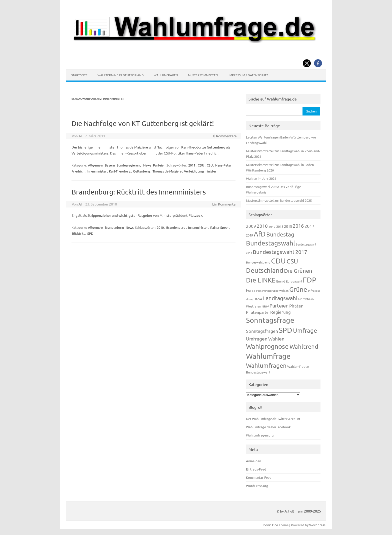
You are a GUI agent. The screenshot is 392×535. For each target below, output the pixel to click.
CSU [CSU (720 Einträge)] (292, 261)
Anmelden (253, 461)
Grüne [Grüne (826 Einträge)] (298, 289)
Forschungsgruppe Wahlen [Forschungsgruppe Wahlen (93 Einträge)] (272, 290)
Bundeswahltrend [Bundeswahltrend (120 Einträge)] (258, 262)
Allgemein (95, 165)
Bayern (110, 165)
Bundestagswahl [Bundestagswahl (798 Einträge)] (270, 243)
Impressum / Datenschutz (248, 75)
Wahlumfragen (166, 75)
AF (81, 136)
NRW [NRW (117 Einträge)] (265, 306)
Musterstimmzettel (203, 75)
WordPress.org (257, 486)
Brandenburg (114, 227)
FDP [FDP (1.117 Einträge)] (310, 280)
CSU (210, 165)
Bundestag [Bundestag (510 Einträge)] (280, 234)
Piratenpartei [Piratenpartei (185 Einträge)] (258, 312)
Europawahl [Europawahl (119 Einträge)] (294, 281)
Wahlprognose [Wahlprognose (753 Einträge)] (267, 346)
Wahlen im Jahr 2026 (261, 178)
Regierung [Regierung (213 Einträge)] (280, 312)
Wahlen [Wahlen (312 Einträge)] (276, 338)
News (147, 165)
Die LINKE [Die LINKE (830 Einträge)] (261, 280)
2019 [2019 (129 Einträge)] (249, 235)
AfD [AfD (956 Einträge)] (260, 234)
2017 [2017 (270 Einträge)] (309, 226)
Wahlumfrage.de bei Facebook (268, 427)
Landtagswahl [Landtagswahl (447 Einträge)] (280, 298)
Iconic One (270, 525)
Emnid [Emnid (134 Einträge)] (281, 281)
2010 (160, 227)
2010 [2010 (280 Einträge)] (262, 226)
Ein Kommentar (224, 204)
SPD (90, 233)
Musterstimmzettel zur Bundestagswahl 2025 (279, 200)
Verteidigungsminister (200, 171)
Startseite (79, 75)
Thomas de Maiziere (167, 171)
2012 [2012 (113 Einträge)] (272, 226)
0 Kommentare (225, 136)
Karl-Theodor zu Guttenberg (129, 171)
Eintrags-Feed (256, 469)
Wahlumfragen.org (260, 435)
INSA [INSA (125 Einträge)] (259, 299)
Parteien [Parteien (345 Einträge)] (279, 305)
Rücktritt (78, 233)
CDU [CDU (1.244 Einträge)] (278, 261)
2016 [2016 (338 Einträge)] (298, 226)
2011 (192, 165)
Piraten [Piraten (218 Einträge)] (296, 306)
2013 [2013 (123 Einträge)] (280, 226)
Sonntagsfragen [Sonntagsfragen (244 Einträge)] (262, 331)
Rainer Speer (219, 227)
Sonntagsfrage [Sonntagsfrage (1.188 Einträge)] (270, 320)
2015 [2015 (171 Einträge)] (288, 226)
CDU (201, 165)
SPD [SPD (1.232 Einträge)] (285, 330)
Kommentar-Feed (259, 477)
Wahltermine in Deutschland (121, 75)
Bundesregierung (129, 165)
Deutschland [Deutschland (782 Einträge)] (265, 270)
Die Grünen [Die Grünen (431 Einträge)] (298, 270)
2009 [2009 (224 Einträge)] (251, 226)
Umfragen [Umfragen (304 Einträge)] (257, 338)
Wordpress (317, 525)
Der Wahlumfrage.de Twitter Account (273, 419)
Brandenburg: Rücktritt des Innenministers (139, 192)
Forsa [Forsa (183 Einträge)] (251, 290)
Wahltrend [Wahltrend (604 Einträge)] (304, 346)
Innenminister (97, 171)
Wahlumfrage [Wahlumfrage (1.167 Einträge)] (268, 356)
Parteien (159, 165)
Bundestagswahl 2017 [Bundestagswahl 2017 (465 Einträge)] (280, 252)
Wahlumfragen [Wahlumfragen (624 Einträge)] (266, 365)
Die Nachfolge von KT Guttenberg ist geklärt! (143, 123)
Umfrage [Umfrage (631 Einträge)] (305, 330)
